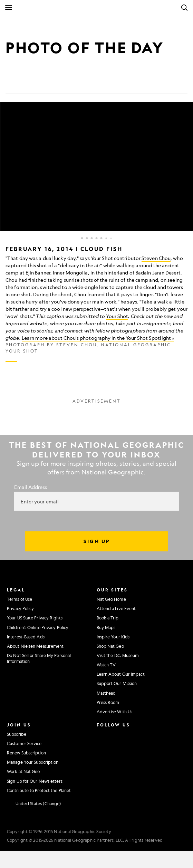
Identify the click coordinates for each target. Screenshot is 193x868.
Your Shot (117, 316)
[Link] (61, 83)
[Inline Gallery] (96, 232)
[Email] (44, 83)
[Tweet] (28, 83)
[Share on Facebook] (11, 83)
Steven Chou (156, 258)
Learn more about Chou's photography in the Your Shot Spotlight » (98, 338)
